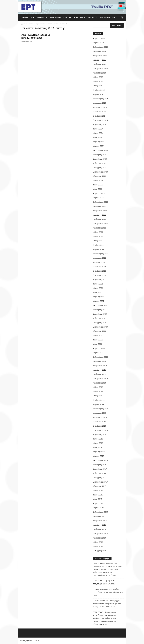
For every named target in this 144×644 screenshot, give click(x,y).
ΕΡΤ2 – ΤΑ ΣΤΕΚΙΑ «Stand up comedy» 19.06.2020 (35, 36)
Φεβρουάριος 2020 (100, 357)
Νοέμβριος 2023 (99, 163)
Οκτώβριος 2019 (99, 374)
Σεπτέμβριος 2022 (100, 224)
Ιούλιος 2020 (98, 335)
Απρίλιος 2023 (99, 193)
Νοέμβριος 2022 (99, 215)
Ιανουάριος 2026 (99, 51)
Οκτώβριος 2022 (99, 219)
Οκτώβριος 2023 (99, 168)
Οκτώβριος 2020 (99, 323)
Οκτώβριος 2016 (99, 529)
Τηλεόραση (42, 17)
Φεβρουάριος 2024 (100, 150)
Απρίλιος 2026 (99, 38)
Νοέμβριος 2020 (99, 318)
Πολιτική (67, 17)
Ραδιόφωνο (55, 17)
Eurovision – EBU (107, 17)
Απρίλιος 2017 (99, 503)
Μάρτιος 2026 (98, 43)
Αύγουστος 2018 (99, 435)
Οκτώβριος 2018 (99, 426)
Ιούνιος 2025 (98, 81)
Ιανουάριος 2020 (99, 361)
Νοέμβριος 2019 (99, 370)
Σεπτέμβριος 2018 (100, 430)
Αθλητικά (92, 17)
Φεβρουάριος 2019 (100, 409)
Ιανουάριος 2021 (99, 310)
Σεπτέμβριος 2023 (100, 172)
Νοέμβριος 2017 (99, 473)
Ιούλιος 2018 (98, 439)
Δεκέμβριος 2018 (100, 417)
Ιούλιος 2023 (98, 180)
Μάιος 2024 (97, 137)
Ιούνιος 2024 (98, 133)
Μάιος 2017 (97, 499)
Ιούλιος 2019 (98, 387)
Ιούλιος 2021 (98, 284)
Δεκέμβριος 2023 (100, 159)
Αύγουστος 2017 (99, 486)
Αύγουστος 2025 (99, 73)
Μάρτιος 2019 (98, 404)
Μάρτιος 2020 (98, 353)
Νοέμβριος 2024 (99, 112)
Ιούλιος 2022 (98, 232)
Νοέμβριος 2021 (99, 267)
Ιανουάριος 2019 (99, 413)
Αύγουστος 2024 (99, 125)
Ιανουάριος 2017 (99, 516)
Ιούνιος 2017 (98, 495)
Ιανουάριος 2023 (99, 206)
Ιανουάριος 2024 (99, 155)
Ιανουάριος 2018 (99, 465)
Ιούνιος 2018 (98, 443)
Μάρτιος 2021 (98, 301)
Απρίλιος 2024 (99, 142)
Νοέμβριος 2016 (99, 525)
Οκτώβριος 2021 (99, 271)
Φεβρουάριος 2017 (100, 512)
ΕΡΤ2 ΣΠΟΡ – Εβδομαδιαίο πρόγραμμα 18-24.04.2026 (104, 582)
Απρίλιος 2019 (99, 400)
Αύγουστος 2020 (99, 331)
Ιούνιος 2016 (98, 546)
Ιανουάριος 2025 (99, 103)
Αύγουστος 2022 (99, 228)
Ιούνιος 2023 (98, 185)
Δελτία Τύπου (28, 17)
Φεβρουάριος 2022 (100, 254)
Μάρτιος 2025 (98, 94)
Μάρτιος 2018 (98, 456)
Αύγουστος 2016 (99, 538)
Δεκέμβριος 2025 (100, 56)
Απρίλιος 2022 (99, 245)
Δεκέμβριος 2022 (100, 211)
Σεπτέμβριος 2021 (100, 275)
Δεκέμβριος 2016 (100, 521)
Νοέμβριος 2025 (99, 60)
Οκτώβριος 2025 (99, 64)
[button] (122, 18)
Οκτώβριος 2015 (99, 551)
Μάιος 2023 (97, 189)
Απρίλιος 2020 (99, 348)
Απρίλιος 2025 (99, 90)
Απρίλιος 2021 (99, 297)
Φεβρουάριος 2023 (100, 202)
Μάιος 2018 (97, 447)
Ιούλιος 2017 (98, 490)
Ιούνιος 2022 (98, 236)
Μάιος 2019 (97, 396)
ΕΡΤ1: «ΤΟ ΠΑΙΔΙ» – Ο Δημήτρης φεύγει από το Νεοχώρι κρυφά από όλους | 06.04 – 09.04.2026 (107, 604)
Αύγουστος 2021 (99, 280)
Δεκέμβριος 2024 (100, 107)
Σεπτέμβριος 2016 (100, 534)
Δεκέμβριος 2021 (100, 262)
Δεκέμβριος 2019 (100, 366)
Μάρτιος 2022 (98, 249)
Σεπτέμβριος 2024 (100, 120)
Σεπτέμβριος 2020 (100, 327)
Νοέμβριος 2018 (99, 422)
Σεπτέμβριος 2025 (100, 69)
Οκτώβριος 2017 (99, 478)
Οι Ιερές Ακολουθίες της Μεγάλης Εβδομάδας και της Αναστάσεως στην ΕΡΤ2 (108, 592)
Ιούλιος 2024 (98, 129)
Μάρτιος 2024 (98, 146)
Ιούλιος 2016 (98, 542)
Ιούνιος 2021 (98, 288)
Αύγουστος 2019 (99, 383)
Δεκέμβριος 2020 (100, 314)
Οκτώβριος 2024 (99, 116)
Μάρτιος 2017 (98, 508)
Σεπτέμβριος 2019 (100, 379)
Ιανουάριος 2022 (99, 258)
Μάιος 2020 (97, 344)
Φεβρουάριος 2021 (100, 305)
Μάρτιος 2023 (98, 198)
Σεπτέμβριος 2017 (100, 482)
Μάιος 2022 (97, 241)
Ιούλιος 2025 (98, 77)
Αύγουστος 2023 (99, 176)
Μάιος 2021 (97, 292)
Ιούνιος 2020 (98, 340)
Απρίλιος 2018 (99, 452)
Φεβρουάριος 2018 (100, 460)
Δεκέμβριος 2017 (100, 469)
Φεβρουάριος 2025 (100, 99)
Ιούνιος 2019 (98, 391)
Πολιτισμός (80, 17)
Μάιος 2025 (97, 86)
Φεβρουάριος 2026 (100, 47)
